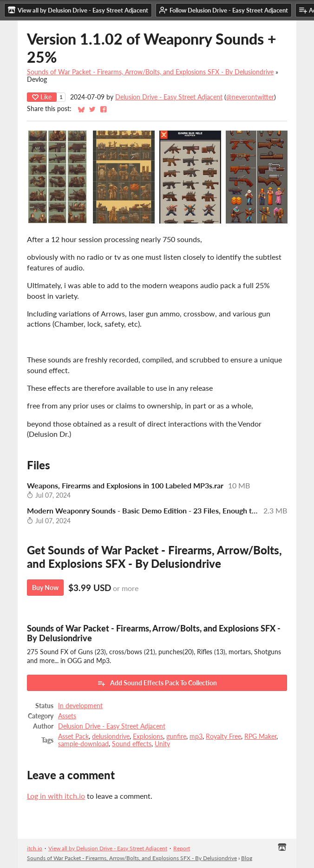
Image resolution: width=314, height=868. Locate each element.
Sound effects (132, 744)
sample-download (83, 744)
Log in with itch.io (56, 796)
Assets (67, 716)
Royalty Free (223, 736)
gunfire (176, 736)
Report (182, 848)
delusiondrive (111, 736)
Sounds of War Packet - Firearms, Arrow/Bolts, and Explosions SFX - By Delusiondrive (150, 72)
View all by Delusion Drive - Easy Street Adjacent (108, 848)
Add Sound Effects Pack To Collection (157, 683)
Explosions (148, 736)
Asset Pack (73, 736)
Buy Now (45, 588)
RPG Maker (260, 736)
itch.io (35, 848)
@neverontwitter (250, 97)
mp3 (196, 736)
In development (80, 706)
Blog (247, 858)
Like (42, 97)
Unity (162, 744)
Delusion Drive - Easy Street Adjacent (169, 97)
